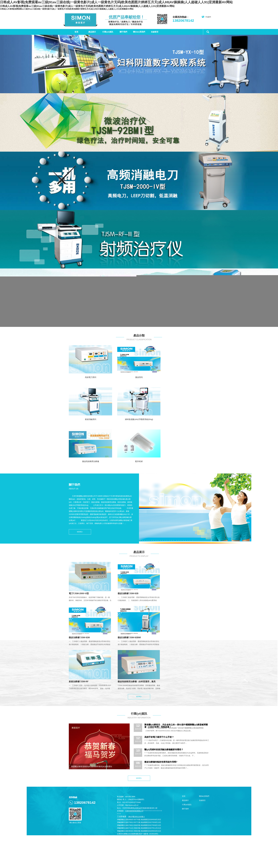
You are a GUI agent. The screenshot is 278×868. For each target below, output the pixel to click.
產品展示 (92, 32)
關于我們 (123, 32)
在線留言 (155, 32)
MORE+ (80, 532)
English (206, 17)
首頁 (76, 32)
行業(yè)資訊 (108, 32)
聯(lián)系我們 (139, 32)
